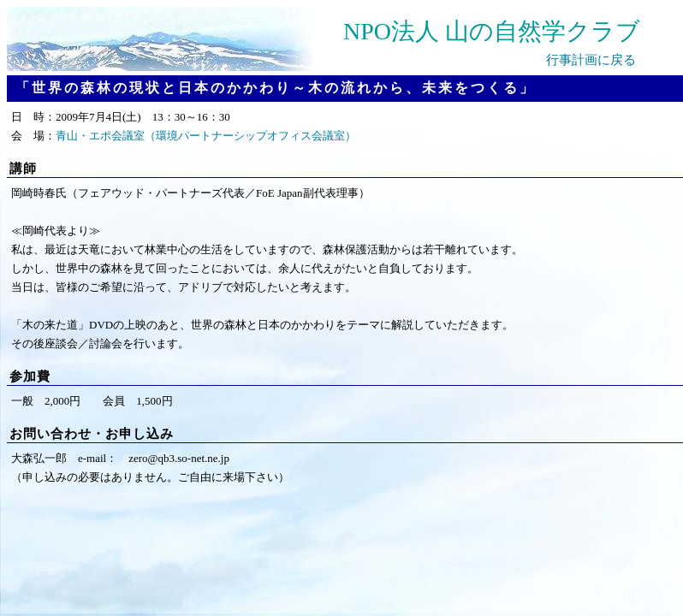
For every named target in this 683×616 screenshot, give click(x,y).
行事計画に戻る (591, 60)
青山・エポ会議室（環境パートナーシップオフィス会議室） (206, 136)
